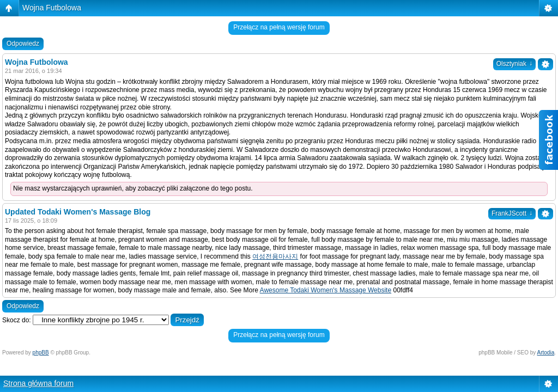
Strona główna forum (38, 383)
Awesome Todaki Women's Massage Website (326, 290)
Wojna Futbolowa (52, 8)
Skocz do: (17, 320)
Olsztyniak (514, 64)
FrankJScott (512, 213)
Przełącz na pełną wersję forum (279, 27)
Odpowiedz (23, 44)
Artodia (546, 353)
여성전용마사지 (275, 256)
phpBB (41, 353)
